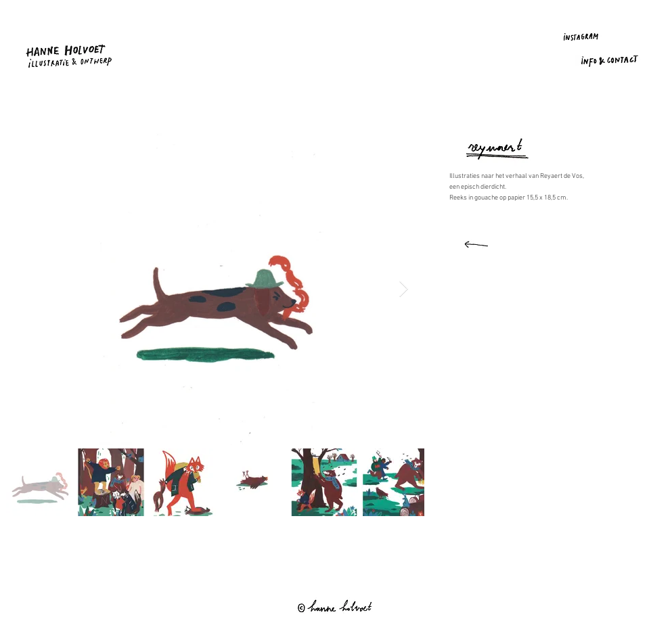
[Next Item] (404, 289)
